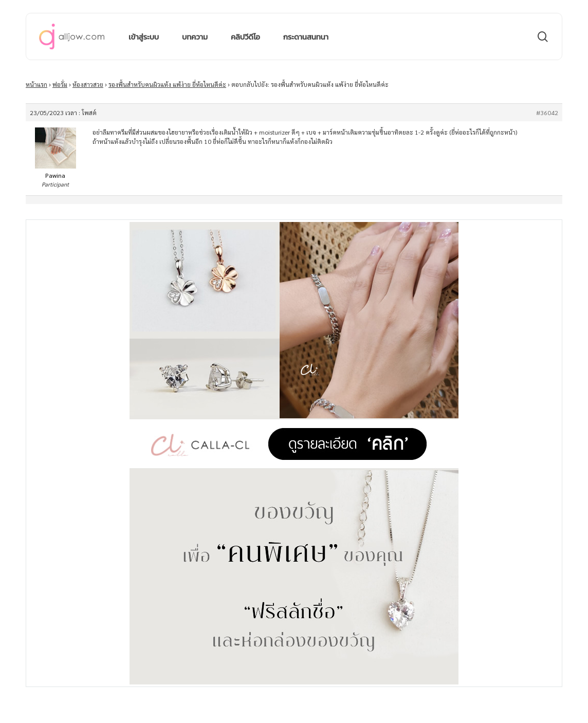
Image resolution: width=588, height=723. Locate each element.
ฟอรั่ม (60, 84)
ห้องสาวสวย (88, 84)
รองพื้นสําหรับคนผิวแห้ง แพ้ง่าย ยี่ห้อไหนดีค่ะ (167, 84)
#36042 (547, 113)
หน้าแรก (36, 84)
